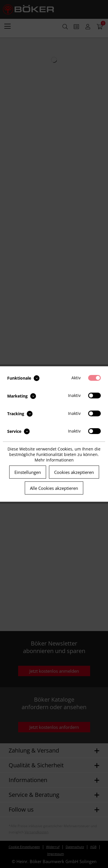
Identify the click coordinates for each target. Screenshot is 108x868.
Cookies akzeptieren (74, 472)
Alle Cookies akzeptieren (54, 488)
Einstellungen (28, 472)
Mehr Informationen (54, 460)
